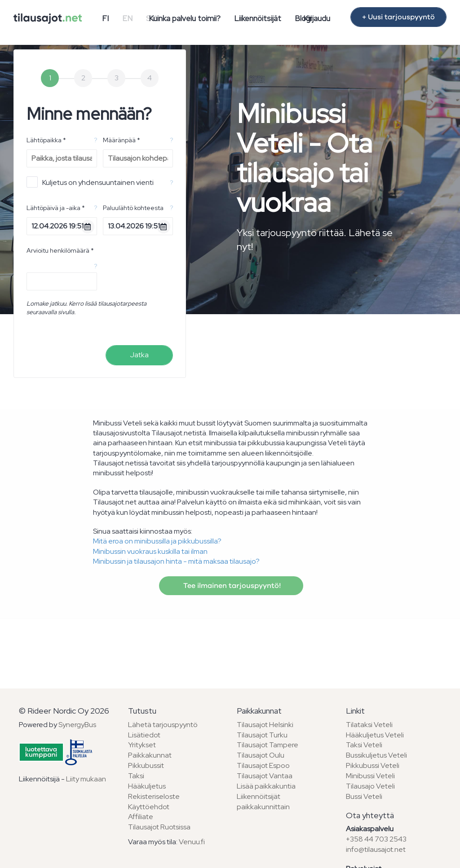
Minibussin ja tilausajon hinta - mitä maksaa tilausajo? (176, 561)
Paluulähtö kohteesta (133, 208)
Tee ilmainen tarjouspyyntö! (231, 586)
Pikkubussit (146, 765)
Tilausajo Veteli (370, 786)
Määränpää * (122, 140)
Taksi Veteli (364, 745)
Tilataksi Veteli (369, 725)
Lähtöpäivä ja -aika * (56, 208)
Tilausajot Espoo (263, 765)
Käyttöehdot (149, 807)
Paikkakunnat (150, 755)
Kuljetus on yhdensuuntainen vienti (90, 182)
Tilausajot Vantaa (265, 776)
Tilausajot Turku (262, 735)
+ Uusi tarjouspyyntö (398, 17)
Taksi (136, 776)
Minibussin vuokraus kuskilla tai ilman (150, 551)
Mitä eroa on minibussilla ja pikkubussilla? (157, 541)
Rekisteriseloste (154, 796)
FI (105, 18)
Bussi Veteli (364, 796)
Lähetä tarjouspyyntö (163, 725)
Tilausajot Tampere (268, 745)
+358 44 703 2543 (376, 839)
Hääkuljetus (147, 786)
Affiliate (141, 817)
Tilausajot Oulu (261, 755)
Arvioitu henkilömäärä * (60, 250)
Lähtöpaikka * (46, 140)
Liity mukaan (86, 779)
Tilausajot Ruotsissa (159, 827)
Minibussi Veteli (370, 776)
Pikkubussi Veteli (373, 765)
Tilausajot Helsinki (265, 725)
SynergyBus (77, 725)
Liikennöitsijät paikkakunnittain (263, 802)
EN (127, 18)
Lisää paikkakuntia (266, 786)
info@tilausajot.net (376, 849)
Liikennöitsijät (258, 18)
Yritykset (142, 745)
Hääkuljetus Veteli (375, 735)
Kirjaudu (317, 18)
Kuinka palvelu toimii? (185, 18)
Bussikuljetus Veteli (376, 755)
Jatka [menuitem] (139, 355)
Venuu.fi (192, 842)
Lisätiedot (144, 735)
